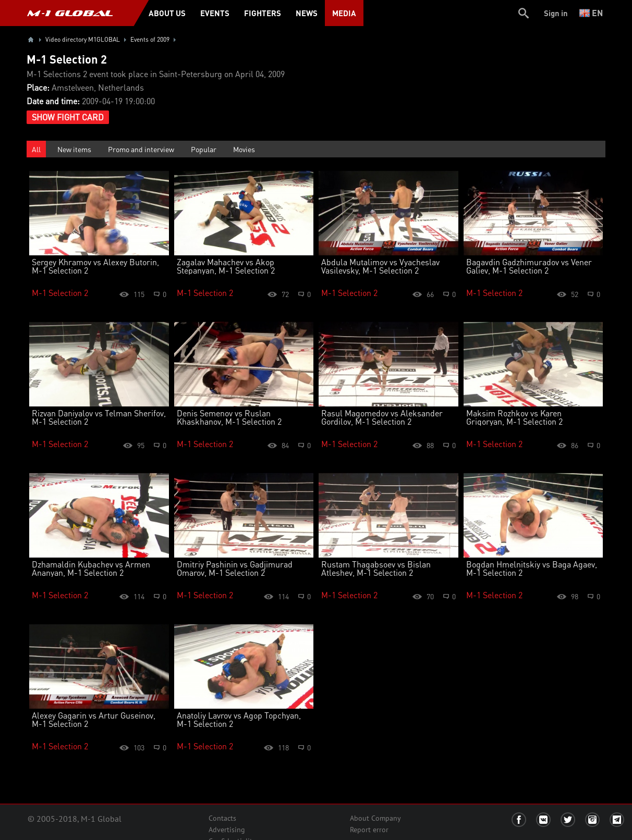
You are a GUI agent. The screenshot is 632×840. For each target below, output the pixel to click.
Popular (204, 149)
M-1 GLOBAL (70, 13)
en (591, 13)
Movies (244, 149)
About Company (375, 818)
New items (74, 149)
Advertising (227, 830)
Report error (369, 830)
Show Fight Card (68, 117)
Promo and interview (141, 149)
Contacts (222, 818)
